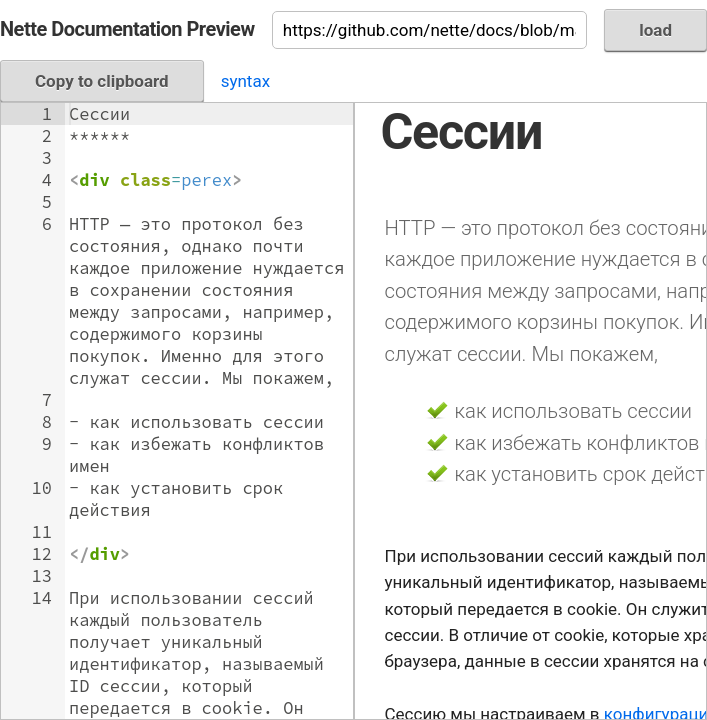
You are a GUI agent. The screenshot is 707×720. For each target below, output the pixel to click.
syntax (245, 81)
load (655, 30)
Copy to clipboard (102, 81)
